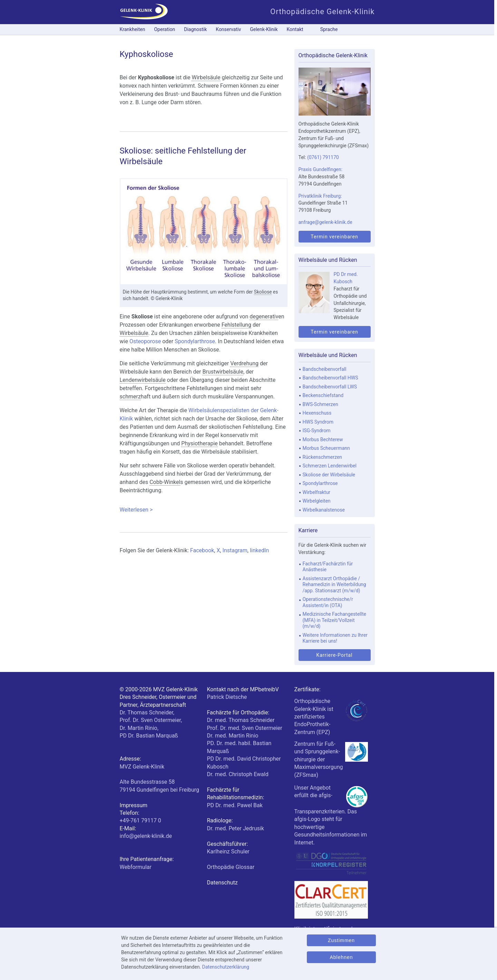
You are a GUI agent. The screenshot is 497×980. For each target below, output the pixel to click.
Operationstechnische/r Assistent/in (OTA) (328, 602)
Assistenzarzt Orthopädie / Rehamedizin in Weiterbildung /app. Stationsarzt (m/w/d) (334, 585)
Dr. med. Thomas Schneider (241, 720)
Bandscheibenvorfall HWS (330, 378)
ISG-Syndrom (317, 430)
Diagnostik (195, 29)
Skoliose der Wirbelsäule (329, 475)
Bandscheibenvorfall (325, 369)
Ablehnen (341, 957)
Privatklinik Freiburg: (320, 196)
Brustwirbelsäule (223, 372)
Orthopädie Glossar (231, 867)
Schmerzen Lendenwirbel (330, 466)
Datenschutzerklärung (226, 967)
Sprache (329, 29)
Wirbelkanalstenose (324, 510)
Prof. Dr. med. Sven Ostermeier (245, 728)
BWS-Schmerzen (320, 404)
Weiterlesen (198, 509)
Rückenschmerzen (323, 457)
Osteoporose (145, 341)
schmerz (130, 397)
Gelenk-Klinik (264, 29)
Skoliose (263, 292)
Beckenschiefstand (323, 395)
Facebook (202, 550)
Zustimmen (341, 940)
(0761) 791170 (323, 157)
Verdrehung (244, 363)
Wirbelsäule (206, 77)
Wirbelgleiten (317, 501)
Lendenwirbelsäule (143, 380)
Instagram (235, 550)
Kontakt (295, 29)
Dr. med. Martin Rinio (233, 736)
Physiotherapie (199, 443)
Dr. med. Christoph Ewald (238, 774)
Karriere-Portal (334, 655)
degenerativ (264, 316)
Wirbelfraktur (316, 492)
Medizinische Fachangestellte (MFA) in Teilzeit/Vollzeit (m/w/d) (334, 620)
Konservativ (228, 29)
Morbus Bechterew (323, 439)
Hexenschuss (317, 413)
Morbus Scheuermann (326, 448)
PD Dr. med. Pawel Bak (235, 805)
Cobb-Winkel (165, 482)
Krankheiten (133, 29)
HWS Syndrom (318, 422)
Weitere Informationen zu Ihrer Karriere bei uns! (335, 638)
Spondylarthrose (195, 341)
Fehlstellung (236, 325)
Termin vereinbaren (334, 237)
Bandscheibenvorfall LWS (330, 387)
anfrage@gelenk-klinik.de (325, 222)
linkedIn (259, 550)
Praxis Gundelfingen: (321, 169)
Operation (164, 29)
